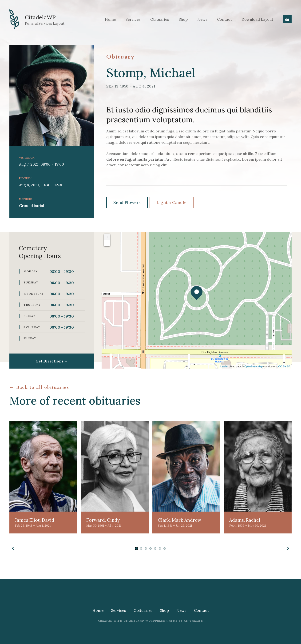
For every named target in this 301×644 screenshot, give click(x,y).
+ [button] (107, 237)
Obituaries (160, 19)
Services (133, 19)
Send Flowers (127, 202)
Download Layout (257, 19)
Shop (183, 19)
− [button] (107, 243)
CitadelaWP (45, 17)
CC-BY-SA (284, 366)
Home (110, 19)
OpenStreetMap (253, 366)
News (202, 19)
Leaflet (224, 366)
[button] (13, 548)
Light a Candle (172, 202)
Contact (224, 19)
